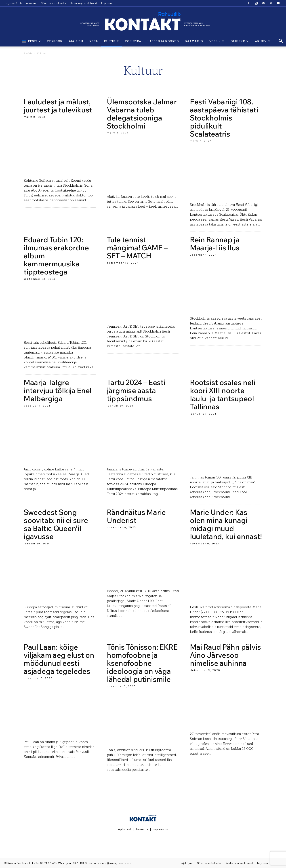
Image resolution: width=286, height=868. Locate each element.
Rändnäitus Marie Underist (136, 516)
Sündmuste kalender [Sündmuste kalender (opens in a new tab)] (54, 3)
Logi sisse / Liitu (14, 3)
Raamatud (194, 41)
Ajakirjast (31, 3)
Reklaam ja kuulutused (84, 3)
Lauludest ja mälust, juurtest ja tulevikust (58, 106)
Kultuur (111, 41)
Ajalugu (76, 41)
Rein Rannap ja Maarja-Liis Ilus (215, 244)
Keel (94, 41)
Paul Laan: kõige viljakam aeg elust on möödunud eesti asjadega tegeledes (59, 659)
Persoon (55, 41)
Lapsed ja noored (163, 41)
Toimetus (142, 829)
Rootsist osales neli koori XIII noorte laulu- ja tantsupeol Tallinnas (223, 394)
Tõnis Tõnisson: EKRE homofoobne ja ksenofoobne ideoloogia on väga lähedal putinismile (142, 663)
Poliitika (133, 41)
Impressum (108, 3)
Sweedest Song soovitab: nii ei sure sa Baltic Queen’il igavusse (56, 524)
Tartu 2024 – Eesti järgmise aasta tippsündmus (136, 390)
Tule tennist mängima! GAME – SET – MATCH (137, 248)
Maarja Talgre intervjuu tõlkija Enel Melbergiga (58, 390)
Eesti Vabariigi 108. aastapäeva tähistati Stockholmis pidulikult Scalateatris (224, 118)
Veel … (217, 41)
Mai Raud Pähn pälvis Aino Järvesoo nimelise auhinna (225, 655)
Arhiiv (263, 41)
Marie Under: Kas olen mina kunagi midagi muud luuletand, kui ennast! (226, 524)
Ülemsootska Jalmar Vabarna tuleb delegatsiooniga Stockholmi (142, 114)
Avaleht (28, 53)
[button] (281, 41)
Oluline (240, 41)
